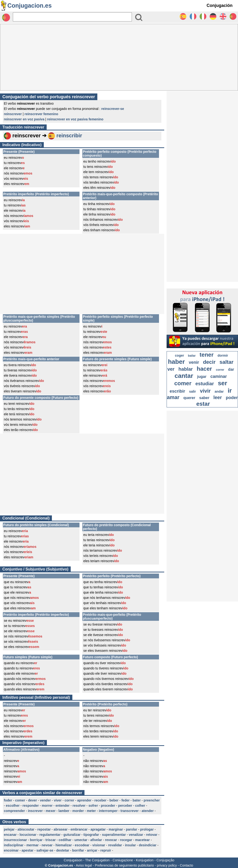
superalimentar (114, 835)
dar (231, 369)
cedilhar (65, 840)
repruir (106, 850)
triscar (51, 840)
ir (230, 390)
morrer (47, 806)
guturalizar (72, 835)
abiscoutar (26, 829)
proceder (108, 806)
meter (91, 811)
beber (114, 800)
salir (192, 391)
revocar (111, 840)
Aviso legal (84, 865)
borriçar (36, 840)
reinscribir (69, 136)
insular (130, 845)
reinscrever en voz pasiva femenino (75, 119)
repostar (44, 829)
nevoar (47, 845)
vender (45, 800)
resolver (79, 806)
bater (137, 800)
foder (8, 800)
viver (58, 800)
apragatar (98, 829)
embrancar (79, 829)
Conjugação (166, 860)
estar (203, 404)
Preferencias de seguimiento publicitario (124, 865)
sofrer (93, 806)
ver (171, 369)
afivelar (96, 840)
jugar (202, 377)
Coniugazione (123, 860)
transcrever (129, 811)
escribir (177, 391)
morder (78, 811)
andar (219, 391)
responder (31, 806)
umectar (81, 840)
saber (204, 398)
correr (69, 800)
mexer (51, 811)
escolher (13, 806)
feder (125, 800)
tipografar (91, 835)
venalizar (136, 835)
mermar (32, 845)
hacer (204, 369)
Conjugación (220, 5)
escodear (82, 845)
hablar (186, 369)
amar (173, 397)
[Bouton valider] (139, 17)
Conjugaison (73, 860)
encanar (10, 835)
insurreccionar (15, 840)
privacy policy (167, 865)
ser (222, 383)
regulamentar (50, 835)
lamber (64, 811)
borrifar (78, 850)
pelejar (9, 829)
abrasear (60, 829)
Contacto (187, 865)
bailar (192, 356)
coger (179, 355)
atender (148, 811)
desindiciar (148, 845)
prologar (147, 829)
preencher (152, 800)
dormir (223, 355)
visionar (99, 845)
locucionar (28, 835)
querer (189, 398)
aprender (84, 800)
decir (209, 362)
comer (20, 800)
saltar (226, 362)
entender (62, 806)
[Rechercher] (72, 17)
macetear (143, 840)
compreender (14, 811)
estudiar (205, 384)
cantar (184, 376)
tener (207, 355)
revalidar (115, 845)
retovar (152, 835)
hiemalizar (64, 845)
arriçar (92, 850)
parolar (131, 829)
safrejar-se (45, 850)
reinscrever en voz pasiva (24, 119)
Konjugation (145, 860)
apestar (28, 850)
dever (32, 800)
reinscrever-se (113, 109)
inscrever (35, 811)
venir (194, 362)
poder (232, 398)
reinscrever (13, 114)
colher (140, 806)
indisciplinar (14, 845)
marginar (116, 829)
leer (218, 397)
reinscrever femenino (41, 114)
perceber (125, 806)
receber (101, 800)
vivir (205, 391)
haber (176, 362)
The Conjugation (97, 860)
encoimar (11, 850)
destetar (63, 850)
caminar (219, 376)
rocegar (126, 840)
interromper (108, 811)
